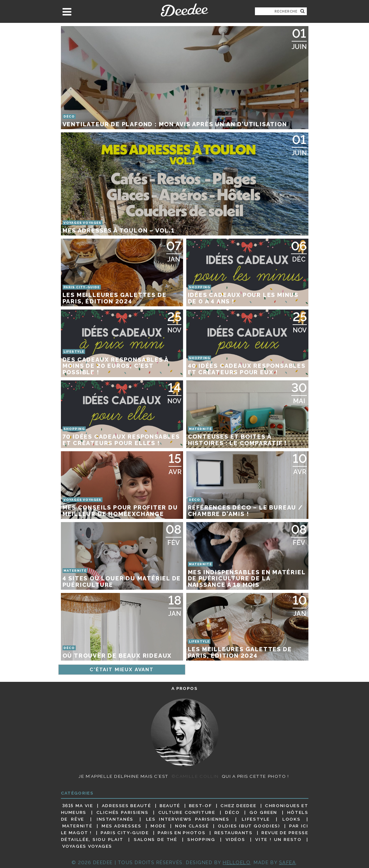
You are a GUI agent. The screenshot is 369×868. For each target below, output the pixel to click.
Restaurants (233, 833)
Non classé (192, 826)
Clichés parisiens (122, 812)
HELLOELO (237, 862)
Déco (232, 812)
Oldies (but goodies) (249, 826)
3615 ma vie (78, 806)
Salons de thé (155, 839)
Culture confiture (187, 812)
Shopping (201, 839)
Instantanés (115, 819)
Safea (288, 862)
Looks (291, 819)
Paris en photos (181, 833)
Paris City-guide (125, 833)
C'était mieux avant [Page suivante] (122, 670)
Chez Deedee (238, 806)
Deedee (184, 10)
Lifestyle (256, 819)
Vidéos (235, 839)
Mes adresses (121, 826)
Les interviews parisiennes (188, 819)
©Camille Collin (195, 776)
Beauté (170, 806)
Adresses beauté (126, 806)
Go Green (263, 812)
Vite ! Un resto (278, 839)
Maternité (77, 826)
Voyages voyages (87, 846)
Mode (158, 826)
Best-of (200, 806)
